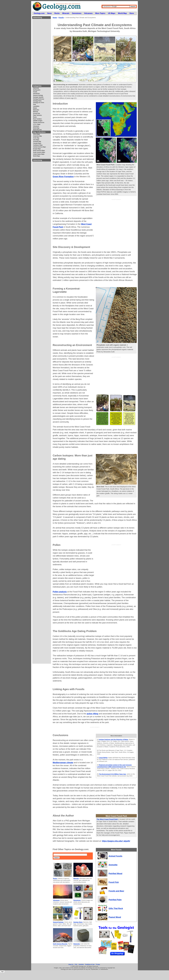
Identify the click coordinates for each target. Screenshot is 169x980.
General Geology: (58, 922)
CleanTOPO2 (103, 758)
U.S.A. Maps (37, 124)
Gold (34, 104)
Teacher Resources (39, 123)
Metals (35, 108)
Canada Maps (37, 143)
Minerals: (76, 879)
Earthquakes (37, 90)
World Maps (37, 156)
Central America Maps (39, 147)
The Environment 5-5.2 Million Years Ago (112, 774)
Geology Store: (78, 922)
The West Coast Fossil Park (107, 819)
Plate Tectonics (37, 115)
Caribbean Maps (38, 145)
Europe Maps (37, 149)
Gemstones (36, 94)
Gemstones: (77, 900)
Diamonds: (77, 944)
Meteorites (36, 110)
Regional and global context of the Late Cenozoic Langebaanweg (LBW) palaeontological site (114, 766)
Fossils (35, 92)
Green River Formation (63, 177)
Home (55, 18)
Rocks (35, 117)
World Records (37, 130)
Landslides (36, 106)
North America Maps (39, 151)
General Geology (38, 95)
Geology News (37, 101)
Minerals (36, 112)
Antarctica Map (37, 136)
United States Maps (39, 154)
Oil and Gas (36, 114)
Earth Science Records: (60, 944)
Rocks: (55, 879)
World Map (36, 128)
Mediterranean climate (63, 763)
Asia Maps (36, 140)
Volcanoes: (56, 900)
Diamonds (36, 88)
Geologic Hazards (38, 97)
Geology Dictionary (39, 99)
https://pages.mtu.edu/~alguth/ (116, 841)
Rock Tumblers (37, 119)
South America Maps (39, 152)
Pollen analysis (60, 592)
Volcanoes (36, 126)
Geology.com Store (39, 103)
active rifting (92, 714)
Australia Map (37, 142)
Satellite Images (38, 121)
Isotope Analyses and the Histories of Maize (113, 739)
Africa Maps (36, 134)
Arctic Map (36, 138)
